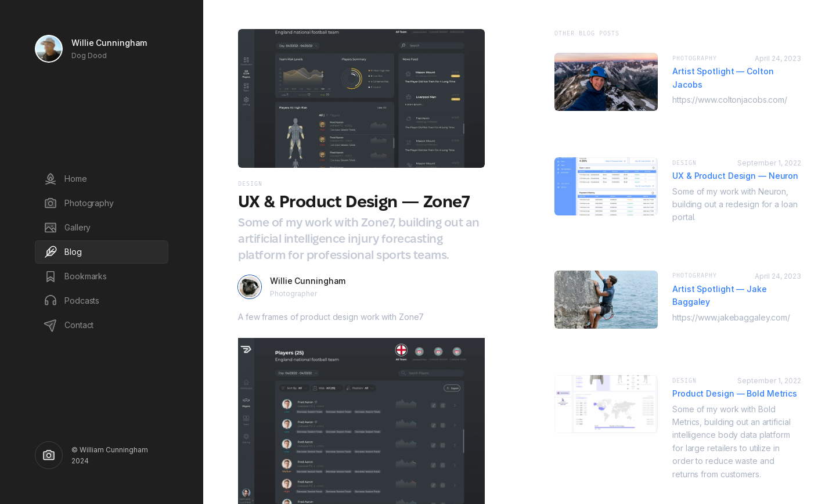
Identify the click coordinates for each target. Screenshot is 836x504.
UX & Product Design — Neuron (735, 176)
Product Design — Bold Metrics (735, 393)
